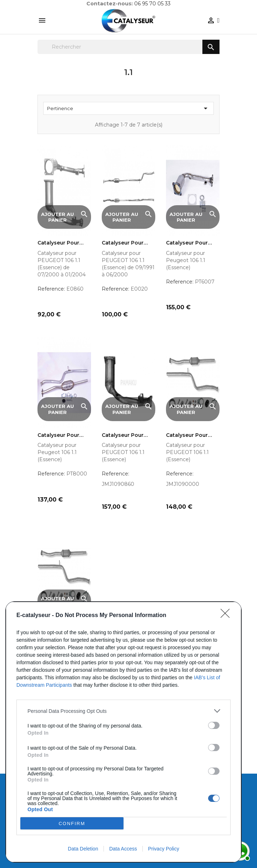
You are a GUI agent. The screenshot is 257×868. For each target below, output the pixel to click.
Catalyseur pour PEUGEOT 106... (58, 243)
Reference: (51, 289)
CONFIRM (72, 823)
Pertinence (128, 108)
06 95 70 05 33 (152, 4)
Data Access (123, 849)
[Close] (227, 616)
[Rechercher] (128, 47)
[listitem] (124, 711)
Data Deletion (83, 849)
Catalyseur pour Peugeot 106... (187, 243)
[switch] (214, 725)
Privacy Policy (164, 849)
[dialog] (124, 732)
